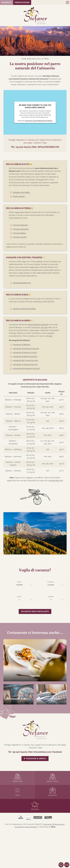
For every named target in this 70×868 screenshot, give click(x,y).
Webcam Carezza (52, 778)
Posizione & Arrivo (35, 759)
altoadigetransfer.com (22, 283)
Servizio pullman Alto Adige (24, 309)
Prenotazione (22, 2)
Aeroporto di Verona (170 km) (25, 353)
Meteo (17, 792)
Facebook (57, 752)
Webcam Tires (17, 778)
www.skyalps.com (56, 480)
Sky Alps (44, 327)
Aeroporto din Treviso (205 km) (25, 360)
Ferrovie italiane (19, 233)
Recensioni (35, 806)
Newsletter (52, 792)
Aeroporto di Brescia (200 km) (25, 356)
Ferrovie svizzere (20, 237)
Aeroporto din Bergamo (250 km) (26, 368)
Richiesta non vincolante (35, 611)
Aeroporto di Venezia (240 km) (25, 365)
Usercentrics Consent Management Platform (39, 121)
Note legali (47, 824)
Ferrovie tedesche (20, 225)
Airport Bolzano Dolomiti (38, 325)
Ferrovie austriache (21, 229)
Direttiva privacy (58, 824)
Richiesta (7, 2)
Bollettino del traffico (21, 192)
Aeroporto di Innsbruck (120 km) (26, 349)
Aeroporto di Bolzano (22, 345)
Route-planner (19, 196)
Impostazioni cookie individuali (26, 827)
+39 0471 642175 (23, 147)
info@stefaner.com (48, 147)
